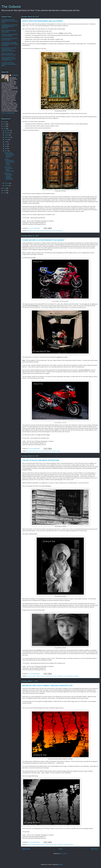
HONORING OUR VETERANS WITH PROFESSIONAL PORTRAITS (9, 26)
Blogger (61, 864)
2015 (5, 191)
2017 (5, 128)
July (6, 142)
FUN (38, 231)
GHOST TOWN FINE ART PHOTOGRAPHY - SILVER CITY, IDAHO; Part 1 (9, 59)
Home (61, 849)
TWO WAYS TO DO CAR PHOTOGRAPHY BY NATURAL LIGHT (10, 21)
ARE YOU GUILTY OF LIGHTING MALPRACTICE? (9, 54)
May (6, 146)
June (6, 144)
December (8, 131)
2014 (5, 193)
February (7, 183)
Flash (47, 451)
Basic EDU (29, 231)
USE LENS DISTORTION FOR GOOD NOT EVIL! (9, 39)
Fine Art (35, 231)
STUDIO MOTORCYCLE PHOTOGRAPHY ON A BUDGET (43, 240)
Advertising (29, 451)
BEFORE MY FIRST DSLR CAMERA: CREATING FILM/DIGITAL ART (48, 686)
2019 (5, 124)
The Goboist (11, 7)
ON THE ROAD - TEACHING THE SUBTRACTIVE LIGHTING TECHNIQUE (10, 44)
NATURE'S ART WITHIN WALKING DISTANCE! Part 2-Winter (9, 64)
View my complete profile (8, 113)
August (7, 140)
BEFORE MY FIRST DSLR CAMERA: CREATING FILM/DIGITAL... (9, 177)
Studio (59, 451)
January (7, 185)
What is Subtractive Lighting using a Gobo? (9, 31)
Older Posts (95, 849)
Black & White (36, 676)
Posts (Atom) (64, 854)
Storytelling (60, 676)
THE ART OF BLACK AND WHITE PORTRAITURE (41, 460)
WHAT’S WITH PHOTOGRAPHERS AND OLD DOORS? (43, 21)
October (7, 135)
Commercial (42, 451)
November (8, 133)
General (42, 231)
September (8, 137)
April (6, 149)
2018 (5, 126)
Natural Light (48, 231)
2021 (5, 122)
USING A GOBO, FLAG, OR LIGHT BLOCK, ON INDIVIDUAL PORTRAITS (9, 49)
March (6, 151)
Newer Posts (26, 849)
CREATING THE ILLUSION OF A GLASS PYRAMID (9, 35)
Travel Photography (57, 231)
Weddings (76, 676)
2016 (5, 188)
